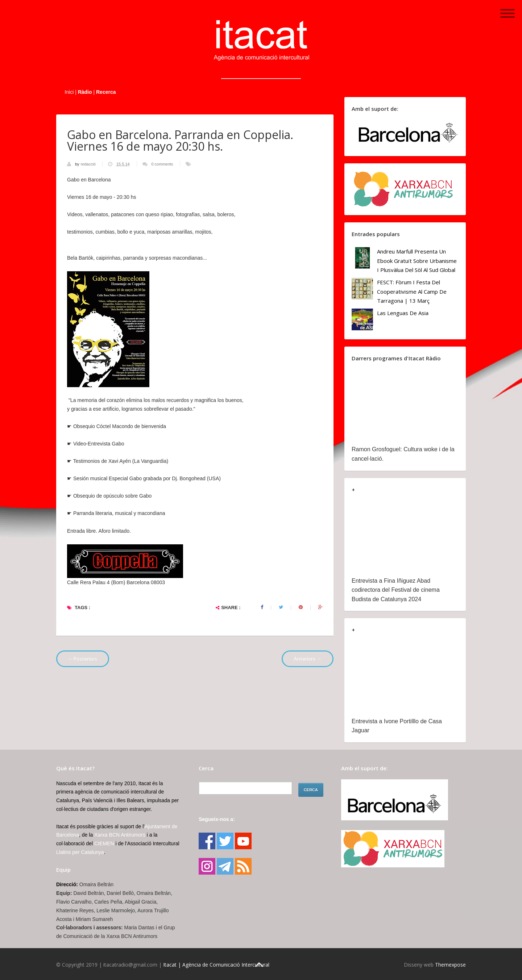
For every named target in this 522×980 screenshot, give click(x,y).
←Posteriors (83, 659)
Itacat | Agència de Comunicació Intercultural (216, 965)
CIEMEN (104, 843)
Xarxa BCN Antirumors (120, 835)
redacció (89, 164)
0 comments (162, 164)
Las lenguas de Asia (403, 313)
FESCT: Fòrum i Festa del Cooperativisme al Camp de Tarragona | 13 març (412, 291)
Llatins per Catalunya (80, 852)
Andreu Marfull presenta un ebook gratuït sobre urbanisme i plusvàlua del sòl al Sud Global (417, 261)
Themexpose (450, 965)
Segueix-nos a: (217, 819)
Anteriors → (308, 659)
